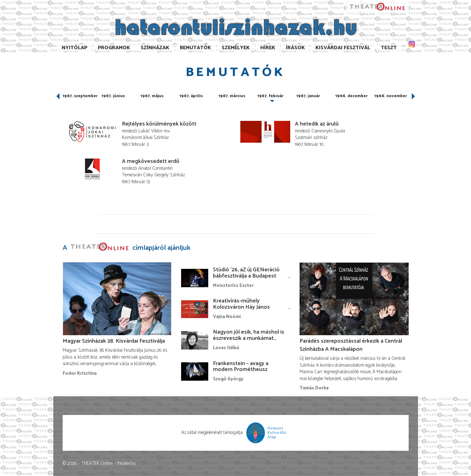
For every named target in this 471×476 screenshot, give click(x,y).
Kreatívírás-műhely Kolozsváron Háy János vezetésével (241, 307)
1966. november (391, 96)
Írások (295, 48)
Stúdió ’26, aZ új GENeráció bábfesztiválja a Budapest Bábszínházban (246, 276)
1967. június (113, 96)
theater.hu (126, 463)
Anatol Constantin (156, 168)
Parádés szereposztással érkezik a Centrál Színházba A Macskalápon (351, 345)
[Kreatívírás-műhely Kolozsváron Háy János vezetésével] (195, 309)
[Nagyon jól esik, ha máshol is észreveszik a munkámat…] (195, 340)
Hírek (268, 48)
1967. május (152, 96)
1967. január (308, 96)
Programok (114, 48)
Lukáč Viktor (150, 131)
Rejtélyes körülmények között (159, 124)
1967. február (270, 96)
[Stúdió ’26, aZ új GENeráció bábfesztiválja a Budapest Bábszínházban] (195, 278)
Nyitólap (74, 48)
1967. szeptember (80, 96)
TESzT (389, 48)
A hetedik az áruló (317, 124)
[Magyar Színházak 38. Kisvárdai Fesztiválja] (117, 299)
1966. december (351, 96)
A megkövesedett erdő (151, 161)
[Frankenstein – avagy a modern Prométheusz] (195, 371)
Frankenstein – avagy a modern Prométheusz (241, 367)
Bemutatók (195, 48)
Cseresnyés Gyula (328, 131)
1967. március (232, 96)
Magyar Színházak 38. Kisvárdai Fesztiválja (114, 341)
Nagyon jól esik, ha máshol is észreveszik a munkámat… (249, 335)
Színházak (155, 48)
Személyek (236, 48)
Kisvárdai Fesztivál (343, 48)
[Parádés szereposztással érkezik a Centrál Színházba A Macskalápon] (354, 299)
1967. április (191, 96)
